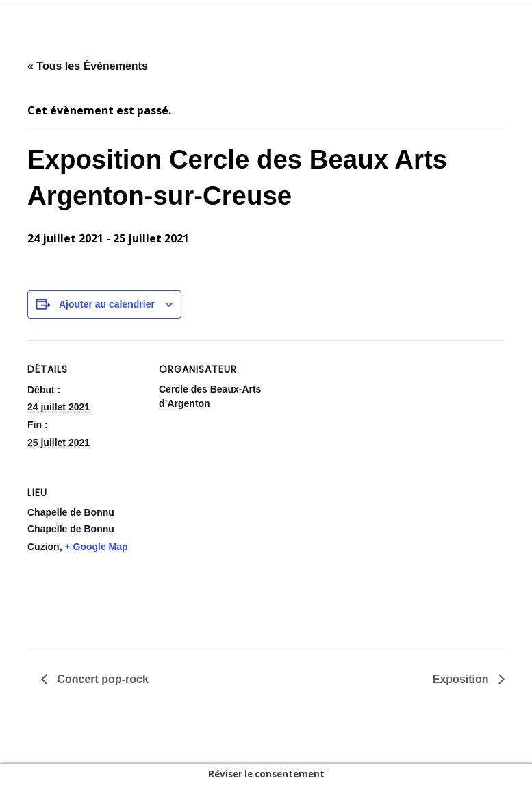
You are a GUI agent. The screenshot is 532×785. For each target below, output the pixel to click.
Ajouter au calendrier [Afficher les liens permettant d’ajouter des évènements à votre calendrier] (107, 304)
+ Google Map (96, 547)
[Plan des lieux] (231, 558)
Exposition (462, 679)
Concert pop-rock (101, 679)
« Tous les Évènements (88, 66)
